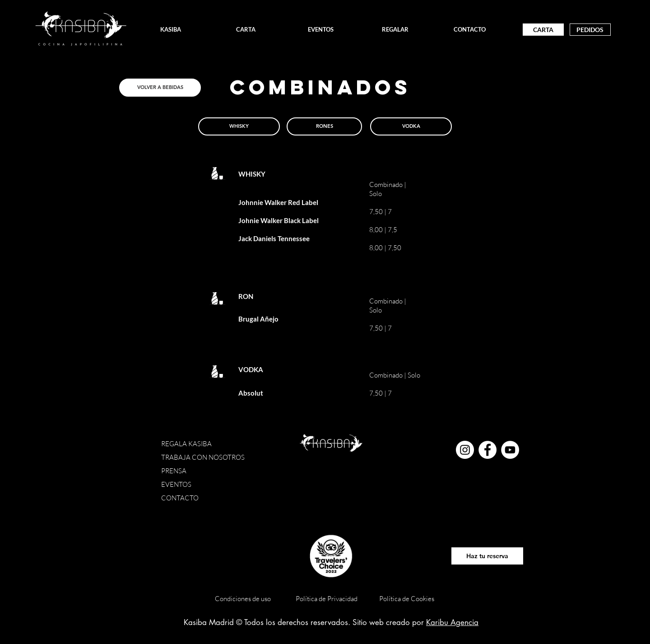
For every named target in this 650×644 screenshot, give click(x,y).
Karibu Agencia (452, 622)
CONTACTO (180, 498)
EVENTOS (176, 484)
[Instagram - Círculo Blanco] (465, 450)
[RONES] (324, 126)
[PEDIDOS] (590, 30)
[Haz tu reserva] (487, 556)
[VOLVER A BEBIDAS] (160, 88)
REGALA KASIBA (187, 444)
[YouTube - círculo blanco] (510, 450)
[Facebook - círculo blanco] (487, 450)
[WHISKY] (239, 126)
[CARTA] (543, 30)
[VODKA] (411, 126)
